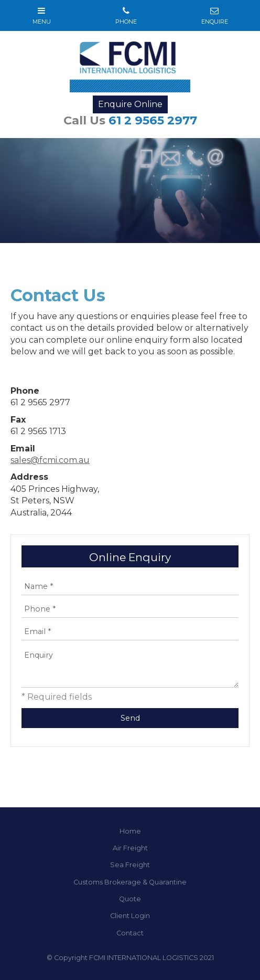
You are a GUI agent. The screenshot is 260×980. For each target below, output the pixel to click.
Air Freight (130, 848)
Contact (130, 933)
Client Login (130, 916)
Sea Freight (130, 865)
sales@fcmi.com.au (50, 460)
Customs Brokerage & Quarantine (130, 882)
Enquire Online (130, 104)
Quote (130, 899)
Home (130, 831)
